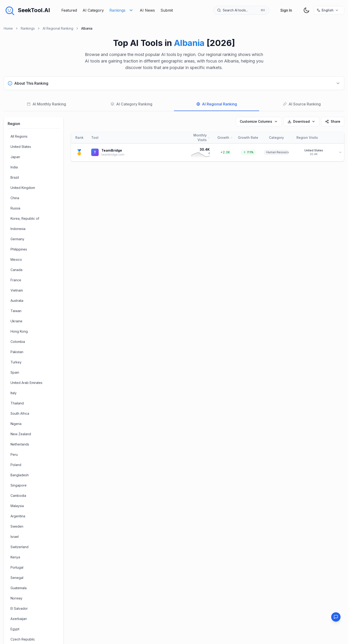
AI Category (93, 10)
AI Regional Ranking (58, 28)
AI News (147, 10)
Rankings (122, 10)
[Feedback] (336, 617)
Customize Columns (259, 121)
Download (301, 121)
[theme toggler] (306, 10)
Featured (69, 10)
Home (8, 28)
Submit (167, 10)
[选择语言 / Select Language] (329, 10)
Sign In (286, 10)
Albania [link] (87, 28)
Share (333, 121)
